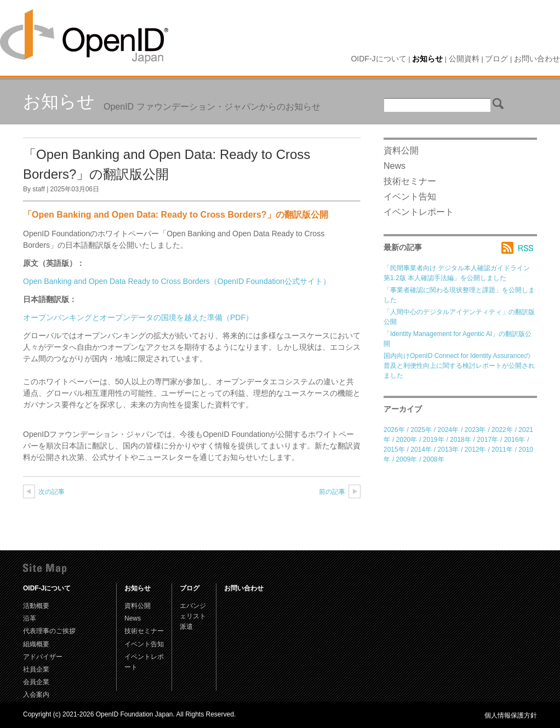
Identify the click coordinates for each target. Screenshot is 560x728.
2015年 (394, 450)
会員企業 (36, 682)
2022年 (502, 430)
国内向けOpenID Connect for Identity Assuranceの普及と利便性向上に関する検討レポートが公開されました (459, 366)
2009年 (407, 459)
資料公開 (401, 150)
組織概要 (36, 644)
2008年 (434, 459)
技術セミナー (410, 181)
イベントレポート (419, 212)
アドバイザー (43, 657)
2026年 (394, 430)
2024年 (448, 430)
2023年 (475, 430)
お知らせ (427, 59)
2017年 (487, 440)
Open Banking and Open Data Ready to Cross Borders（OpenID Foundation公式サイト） (177, 281)
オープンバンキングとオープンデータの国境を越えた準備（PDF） (138, 317)
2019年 (434, 440)
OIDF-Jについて (378, 59)
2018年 (461, 440)
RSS (519, 248)
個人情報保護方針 (511, 715)
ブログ (496, 59)
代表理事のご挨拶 (49, 631)
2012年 (475, 450)
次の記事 (52, 492)
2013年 (448, 450)
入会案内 (36, 695)
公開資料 (464, 59)
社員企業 (36, 669)
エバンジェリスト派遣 (193, 616)
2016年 (515, 440)
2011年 (502, 450)
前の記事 (332, 492)
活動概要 (36, 606)
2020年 (407, 440)
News (395, 166)
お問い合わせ (537, 59)
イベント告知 (410, 197)
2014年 (421, 450)
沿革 (30, 618)
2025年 (421, 430)
